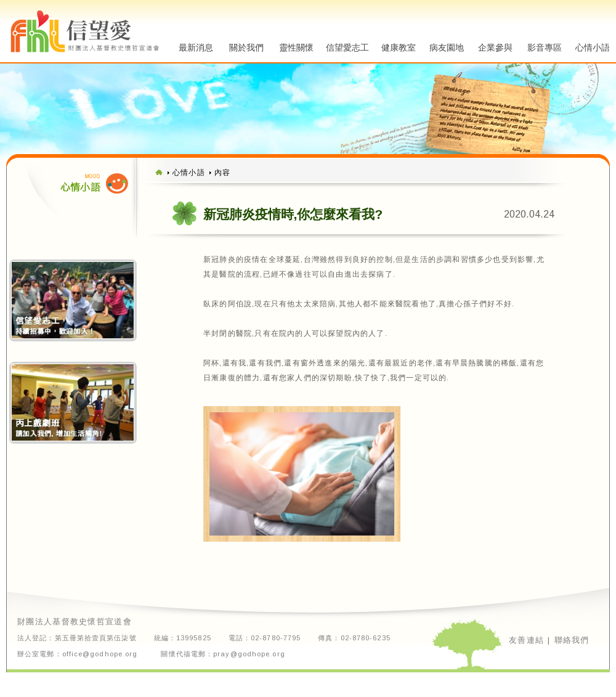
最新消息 (196, 47)
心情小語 (593, 47)
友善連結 (526, 640)
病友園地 (447, 47)
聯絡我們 (572, 640)
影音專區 (545, 47)
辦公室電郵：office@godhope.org (77, 654)
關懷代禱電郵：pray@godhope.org (223, 654)
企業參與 (495, 47)
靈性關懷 (296, 47)
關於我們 (246, 47)
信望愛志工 (347, 47)
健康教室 (399, 47)
